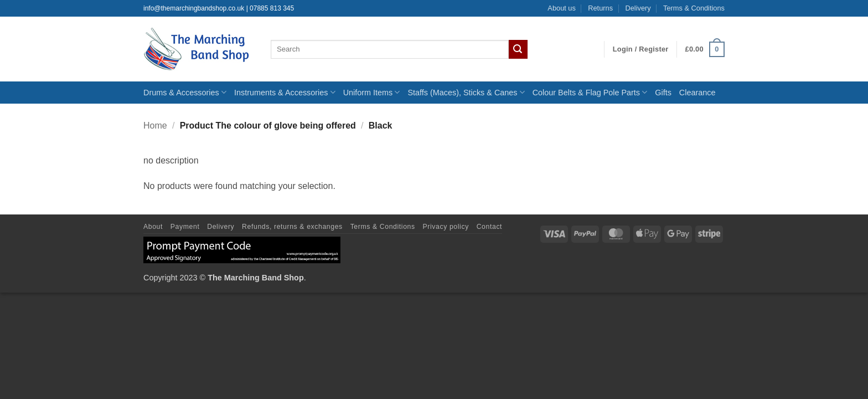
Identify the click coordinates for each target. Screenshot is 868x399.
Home (155, 126)
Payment (185, 227)
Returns (600, 8)
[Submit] (518, 49)
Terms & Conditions (694, 8)
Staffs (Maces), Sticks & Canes (466, 92)
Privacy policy (446, 227)
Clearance (697, 93)
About (153, 227)
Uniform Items (372, 92)
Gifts (663, 93)
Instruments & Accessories (285, 92)
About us (562, 8)
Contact (489, 227)
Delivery (638, 8)
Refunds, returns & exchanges (292, 227)
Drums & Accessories (185, 92)
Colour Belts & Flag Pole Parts (590, 92)
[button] (641, 49)
